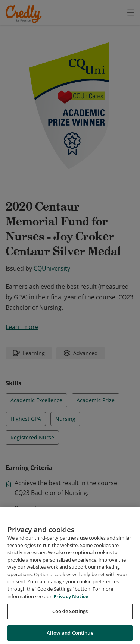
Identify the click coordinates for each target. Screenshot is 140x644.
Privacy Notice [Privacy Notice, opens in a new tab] (71, 630)
